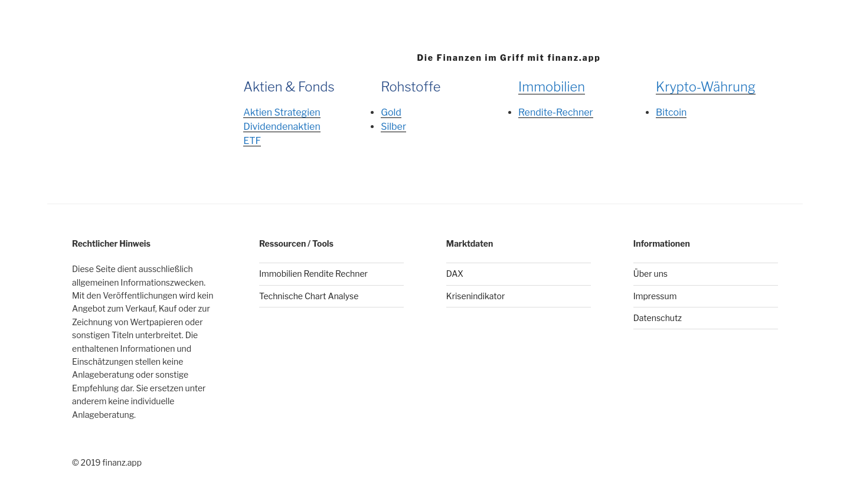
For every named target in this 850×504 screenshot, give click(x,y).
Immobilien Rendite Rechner (313, 274)
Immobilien (552, 87)
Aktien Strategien (282, 112)
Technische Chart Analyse (309, 296)
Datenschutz (658, 318)
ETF (252, 141)
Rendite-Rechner (556, 112)
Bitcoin (671, 112)
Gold (391, 112)
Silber (393, 127)
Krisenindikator (475, 296)
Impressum (655, 296)
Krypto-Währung (706, 87)
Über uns (650, 274)
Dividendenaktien (282, 127)
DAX (455, 274)
